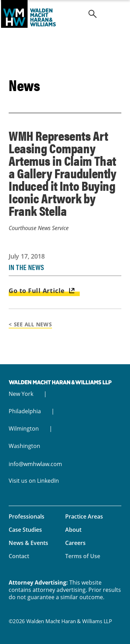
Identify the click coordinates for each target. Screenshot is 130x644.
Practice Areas (84, 516)
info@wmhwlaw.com (35, 464)
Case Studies (25, 530)
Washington (24, 446)
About (73, 530)
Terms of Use (83, 556)
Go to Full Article (37, 291)
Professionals (27, 516)
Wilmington (24, 429)
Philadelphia (25, 411)
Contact (19, 556)
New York (21, 394)
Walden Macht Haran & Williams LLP (65, 14)
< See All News (30, 324)
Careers (75, 543)
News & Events (28, 543)
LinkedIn (48, 481)
